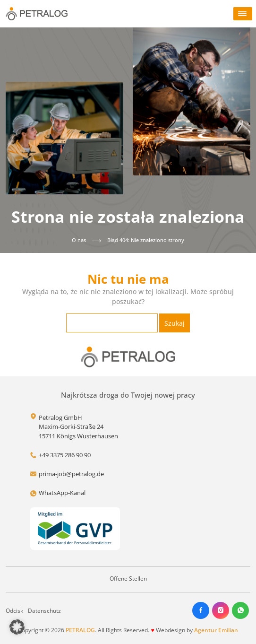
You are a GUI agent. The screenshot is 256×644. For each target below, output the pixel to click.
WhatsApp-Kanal (62, 493)
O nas (79, 240)
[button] (17, 627)
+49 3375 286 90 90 (65, 455)
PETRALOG (80, 630)
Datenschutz (44, 611)
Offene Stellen (128, 579)
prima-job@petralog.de (71, 474)
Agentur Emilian (216, 630)
